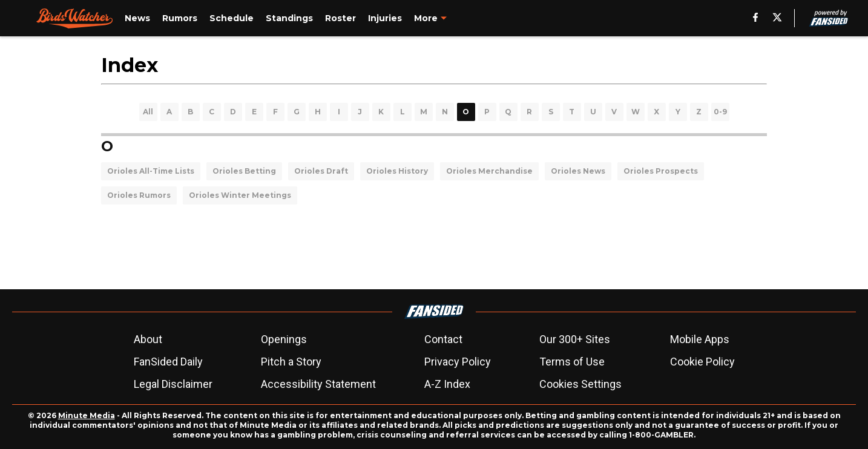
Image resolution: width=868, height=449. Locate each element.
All (148, 112)
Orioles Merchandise (489, 171)
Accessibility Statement (318, 384)
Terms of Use (572, 362)
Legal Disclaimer (173, 384)
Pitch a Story (291, 362)
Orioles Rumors (139, 195)
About (148, 339)
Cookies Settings (580, 384)
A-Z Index (447, 384)
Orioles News (578, 171)
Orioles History (397, 171)
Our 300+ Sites (575, 339)
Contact (443, 339)
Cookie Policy (702, 362)
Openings (284, 339)
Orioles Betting (244, 171)
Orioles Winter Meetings (240, 195)
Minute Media (87, 415)
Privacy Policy (458, 362)
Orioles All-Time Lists (151, 171)
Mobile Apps (700, 339)
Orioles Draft (321, 171)
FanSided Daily (168, 362)
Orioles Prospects (661, 171)
